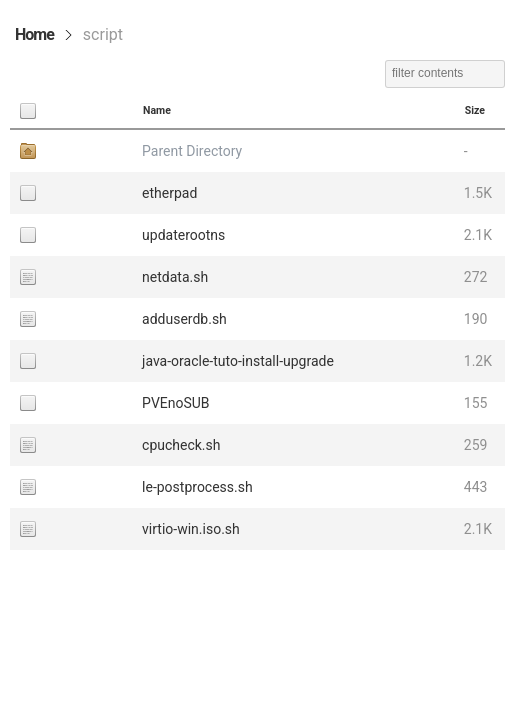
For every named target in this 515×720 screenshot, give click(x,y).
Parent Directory (192, 151)
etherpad (169, 193)
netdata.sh (175, 277)
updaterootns (183, 235)
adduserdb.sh (184, 319)
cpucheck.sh (181, 445)
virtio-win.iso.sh (191, 529)
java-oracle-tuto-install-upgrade (238, 361)
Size (475, 110)
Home (34, 34)
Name (157, 110)
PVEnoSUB (176, 403)
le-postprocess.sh (197, 487)
